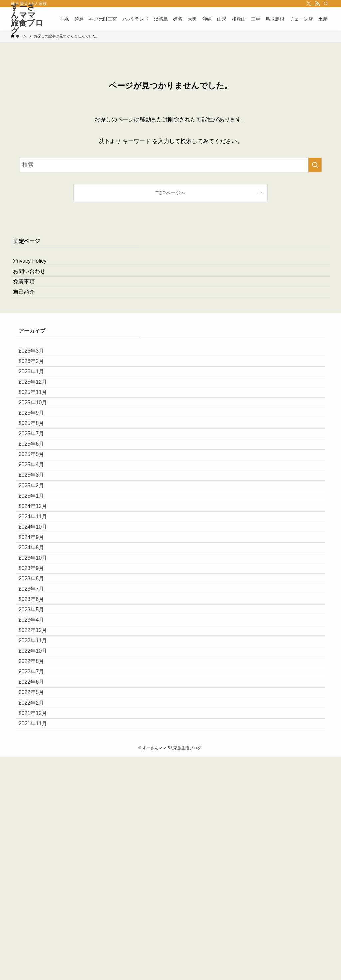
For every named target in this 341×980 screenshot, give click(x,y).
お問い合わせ (35, 279)
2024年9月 (37, 659)
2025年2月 (37, 581)
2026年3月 (37, 375)
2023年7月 (37, 738)
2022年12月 (38, 802)
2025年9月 (37, 470)
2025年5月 (37, 533)
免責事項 (29, 295)
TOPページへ (170, 193)
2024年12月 (38, 612)
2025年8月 (37, 486)
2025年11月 (38, 438)
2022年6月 (37, 881)
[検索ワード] (170, 165)
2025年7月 (37, 502)
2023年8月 (37, 723)
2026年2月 (37, 391)
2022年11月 (38, 817)
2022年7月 (37, 865)
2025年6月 (37, 517)
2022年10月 (38, 833)
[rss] (317, 4)
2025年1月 (37, 596)
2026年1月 (37, 407)
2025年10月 (38, 454)
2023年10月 (38, 691)
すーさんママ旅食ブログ (27, 19)
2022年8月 (37, 849)
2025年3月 (37, 565)
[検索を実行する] (315, 165)
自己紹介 (29, 311)
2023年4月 (37, 786)
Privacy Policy (35, 263)
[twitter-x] (309, 4)
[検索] (326, 4)
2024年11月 (38, 628)
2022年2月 (37, 912)
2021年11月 (38, 944)
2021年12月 (38, 928)
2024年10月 (38, 644)
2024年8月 (37, 675)
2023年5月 (37, 770)
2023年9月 (37, 707)
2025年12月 (38, 423)
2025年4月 (37, 549)
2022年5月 (37, 896)
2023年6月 (37, 754)
